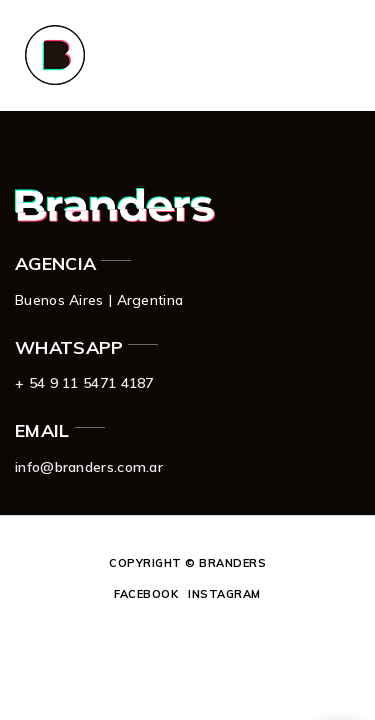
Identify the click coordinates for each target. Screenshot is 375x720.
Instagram (224, 594)
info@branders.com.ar (89, 467)
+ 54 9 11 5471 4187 (84, 383)
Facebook (146, 594)
